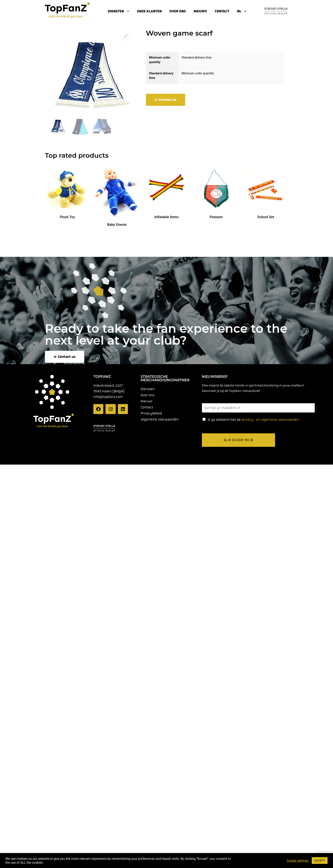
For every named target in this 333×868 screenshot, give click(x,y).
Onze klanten (149, 11)
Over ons (178, 11)
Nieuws (200, 11)
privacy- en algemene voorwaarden (270, 420)
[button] (126, 36)
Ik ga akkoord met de (253, 420)
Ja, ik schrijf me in (238, 440)
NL (242, 11)
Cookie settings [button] (298, 861)
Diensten (119, 11)
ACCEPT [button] (320, 861)
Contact (222, 11)
